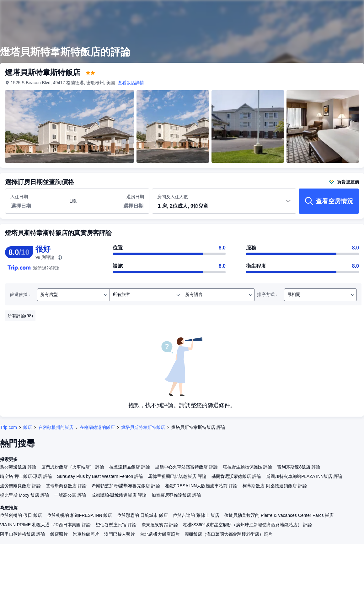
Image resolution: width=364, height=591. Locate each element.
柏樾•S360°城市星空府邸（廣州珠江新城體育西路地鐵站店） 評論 (247, 525)
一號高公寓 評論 (70, 495)
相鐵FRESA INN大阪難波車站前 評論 (201, 486)
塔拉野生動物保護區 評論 (248, 467)
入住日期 (19, 197)
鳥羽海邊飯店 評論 (18, 467)
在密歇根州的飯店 (56, 427)
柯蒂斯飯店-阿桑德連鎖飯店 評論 (275, 486)
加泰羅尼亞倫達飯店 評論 (176, 495)
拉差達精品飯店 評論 (130, 467)
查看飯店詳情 (131, 83)
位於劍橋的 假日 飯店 (21, 515)
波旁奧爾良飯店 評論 (20, 486)
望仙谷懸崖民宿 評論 (116, 525)
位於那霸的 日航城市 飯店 (142, 515)
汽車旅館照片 (86, 534)
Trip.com (8, 427)
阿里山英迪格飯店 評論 (23, 534)
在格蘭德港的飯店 (97, 427)
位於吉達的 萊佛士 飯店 (196, 515)
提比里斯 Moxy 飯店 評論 (25, 495)
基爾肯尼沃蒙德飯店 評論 (236, 476)
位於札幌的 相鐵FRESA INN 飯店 (80, 515)
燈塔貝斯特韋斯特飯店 (143, 427)
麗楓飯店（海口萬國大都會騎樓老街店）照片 (228, 534)
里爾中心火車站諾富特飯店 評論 (186, 467)
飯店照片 (59, 534)
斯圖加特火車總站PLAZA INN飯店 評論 (304, 476)
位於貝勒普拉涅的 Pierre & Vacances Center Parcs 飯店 (279, 515)
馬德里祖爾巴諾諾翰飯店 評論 (177, 476)
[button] (224, 206)
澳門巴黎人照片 (120, 534)
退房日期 (135, 197)
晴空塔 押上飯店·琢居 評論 (26, 476)
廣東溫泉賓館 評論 (160, 525)
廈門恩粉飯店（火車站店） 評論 (73, 467)
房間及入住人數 (224, 204)
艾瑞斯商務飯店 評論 (66, 486)
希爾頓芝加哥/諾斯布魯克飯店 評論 (126, 486)
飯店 (28, 427)
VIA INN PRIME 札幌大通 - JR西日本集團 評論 (45, 525)
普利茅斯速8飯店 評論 (299, 467)
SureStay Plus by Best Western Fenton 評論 (100, 476)
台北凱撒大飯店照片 (160, 534)
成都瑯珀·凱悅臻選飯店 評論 (119, 495)
